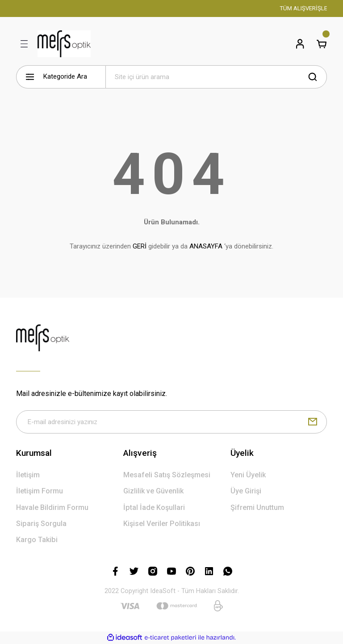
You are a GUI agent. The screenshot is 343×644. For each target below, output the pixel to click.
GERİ (140, 246)
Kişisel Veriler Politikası (162, 524)
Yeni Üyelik (248, 475)
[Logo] (64, 44)
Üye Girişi (246, 491)
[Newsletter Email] (171, 422)
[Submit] (313, 422)
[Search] (216, 77)
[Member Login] (300, 44)
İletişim (28, 475)
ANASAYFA (206, 246)
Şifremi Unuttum (257, 507)
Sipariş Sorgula (41, 524)
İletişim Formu (40, 491)
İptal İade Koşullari (154, 507)
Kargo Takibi (37, 540)
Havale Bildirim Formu (52, 507)
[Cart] (322, 44)
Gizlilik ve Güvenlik (153, 491)
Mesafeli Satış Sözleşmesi (167, 475)
